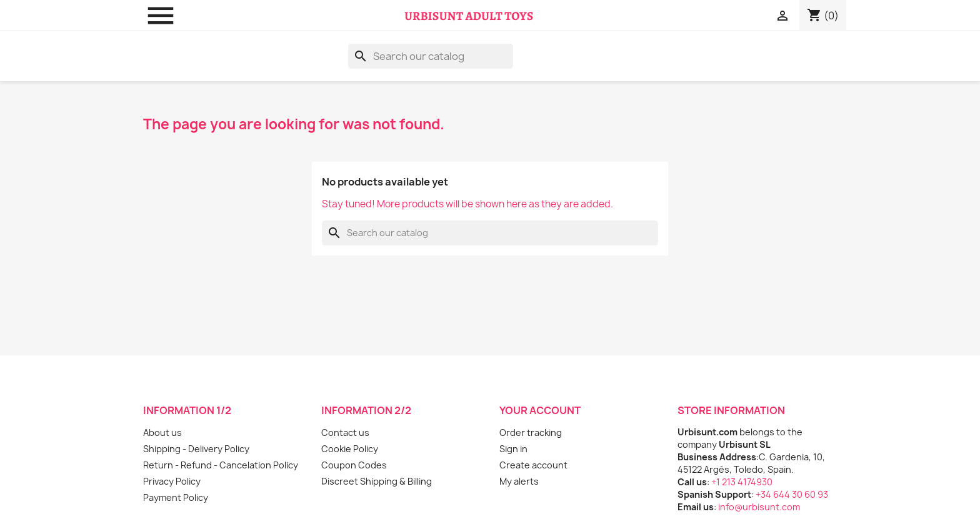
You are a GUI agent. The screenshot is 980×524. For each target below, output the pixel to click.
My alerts (519, 481)
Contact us (345, 433)
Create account (533, 465)
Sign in (513, 449)
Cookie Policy (350, 449)
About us (162, 433)
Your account (540, 410)
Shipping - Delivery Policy (196, 449)
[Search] (431, 56)
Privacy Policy (172, 481)
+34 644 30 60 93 (792, 494)
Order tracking (531, 433)
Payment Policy (176, 497)
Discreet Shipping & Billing (377, 481)
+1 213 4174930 (742, 482)
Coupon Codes (354, 465)
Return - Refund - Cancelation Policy (221, 465)
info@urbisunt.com (759, 507)
